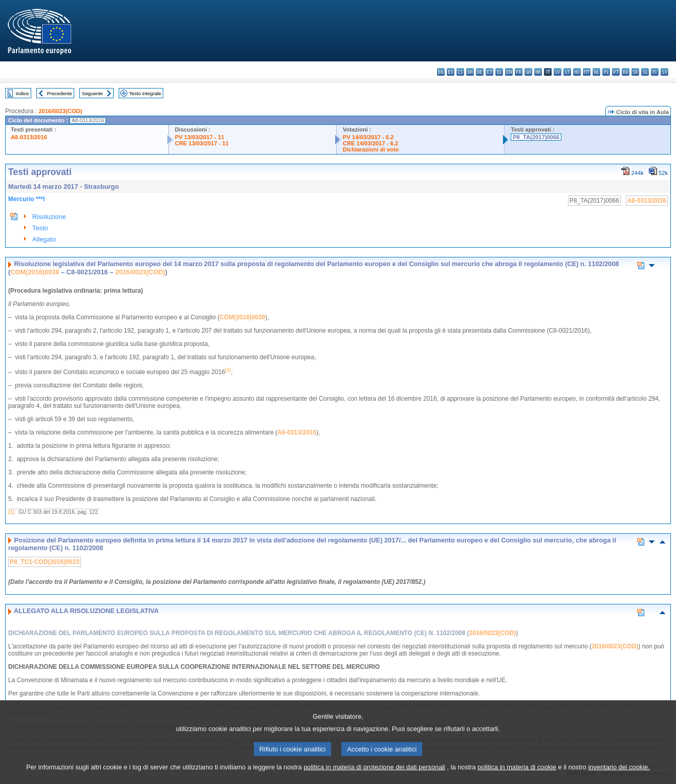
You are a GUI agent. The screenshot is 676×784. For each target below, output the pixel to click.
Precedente (60, 93)
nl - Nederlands (596, 72)
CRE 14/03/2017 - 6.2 (370, 143)
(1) (11, 512)
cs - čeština (460, 72)
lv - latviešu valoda (558, 72)
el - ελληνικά (499, 72)
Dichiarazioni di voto (371, 149)
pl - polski (606, 72)
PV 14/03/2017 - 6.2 (368, 137)
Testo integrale (145, 93)
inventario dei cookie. (619, 777)
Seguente (92, 93)
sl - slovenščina (645, 72)
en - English (509, 72)
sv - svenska (664, 72)
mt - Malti (587, 72)
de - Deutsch (480, 72)
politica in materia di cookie (517, 777)
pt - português (616, 72)
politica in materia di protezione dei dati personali (374, 777)
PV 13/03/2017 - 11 (200, 137)
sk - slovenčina (635, 72)
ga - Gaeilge (528, 72)
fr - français (519, 72)
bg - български (441, 72)
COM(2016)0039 (35, 272)
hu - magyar (577, 72)
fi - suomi (655, 72)
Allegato (44, 239)
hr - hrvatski (538, 72)
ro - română (626, 72)
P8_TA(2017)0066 (536, 137)
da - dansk (470, 72)
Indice (23, 93)
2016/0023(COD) (60, 111)
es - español (451, 72)
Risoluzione (49, 217)
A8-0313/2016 (29, 137)
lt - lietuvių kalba (567, 72)
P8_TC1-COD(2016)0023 (45, 562)
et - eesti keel (489, 72)
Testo (40, 228)
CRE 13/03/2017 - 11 (202, 143)
